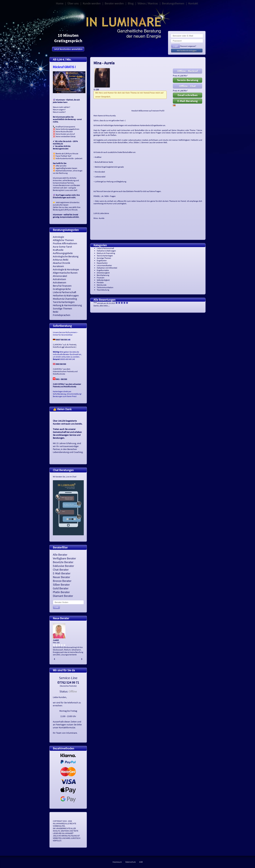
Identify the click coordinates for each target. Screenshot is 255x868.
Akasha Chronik (61, 263)
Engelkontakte (103, 270)
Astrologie (58, 237)
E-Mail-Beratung (188, 101)
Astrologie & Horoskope (66, 269)
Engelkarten (102, 260)
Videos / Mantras (148, 3)
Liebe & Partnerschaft (65, 292)
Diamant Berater (63, 596)
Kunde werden (92, 3)
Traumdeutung (103, 290)
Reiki (56, 312)
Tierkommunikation (105, 287)
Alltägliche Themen (63, 240)
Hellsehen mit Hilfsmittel (107, 268)
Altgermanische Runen (65, 273)
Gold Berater (61, 588)
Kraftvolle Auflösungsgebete (63, 251)
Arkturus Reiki (61, 260)
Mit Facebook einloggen (187, 51)
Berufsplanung (103, 275)
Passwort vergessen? (188, 46)
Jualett (56, 640)
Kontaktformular (67, 727)
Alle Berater (60, 555)
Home (60, 3)
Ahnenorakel (60, 276)
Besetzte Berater (63, 562)
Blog (131, 3)
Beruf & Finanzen (62, 286)
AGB (141, 862)
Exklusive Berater (63, 566)
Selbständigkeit (103, 280)
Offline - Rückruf (188, 71)
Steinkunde (102, 285)
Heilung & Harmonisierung (67, 305)
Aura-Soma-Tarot (62, 247)
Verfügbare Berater (64, 558)
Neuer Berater (61, 577)
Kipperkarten (102, 263)
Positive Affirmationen (65, 243)
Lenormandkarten (104, 265)
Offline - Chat (188, 86)
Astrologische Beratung (66, 256)
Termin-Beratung (188, 80)
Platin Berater (61, 592)
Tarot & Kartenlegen (64, 302)
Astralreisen (59, 279)
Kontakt (193, 3)
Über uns (73, 3)
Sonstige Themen (62, 308)
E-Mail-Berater (62, 573)
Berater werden (114, 3)
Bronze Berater (62, 581)
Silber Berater (61, 585)
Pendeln (100, 282)
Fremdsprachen (62, 315)
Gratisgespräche (62, 289)
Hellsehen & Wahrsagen (66, 295)
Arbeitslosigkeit (103, 273)
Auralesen (58, 266)
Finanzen (101, 278)
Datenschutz (131, 862)
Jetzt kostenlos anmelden (68, 49)
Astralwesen (60, 282)
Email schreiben (188, 95)
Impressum (117, 862)
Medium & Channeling (65, 299)
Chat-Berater (61, 570)
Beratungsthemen (173, 3)
